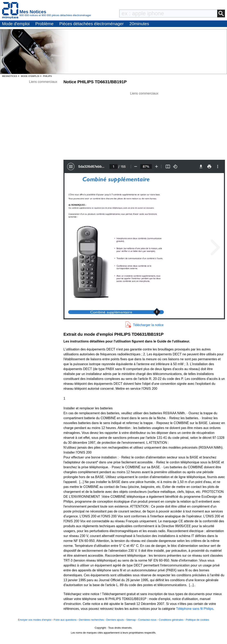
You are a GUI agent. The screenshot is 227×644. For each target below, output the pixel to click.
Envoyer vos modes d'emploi (35, 620)
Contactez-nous (147, 620)
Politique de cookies (197, 620)
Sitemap (131, 620)
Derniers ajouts (115, 620)
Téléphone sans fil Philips (195, 609)
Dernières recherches (91, 620)
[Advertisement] (144, 125)
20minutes (139, 24)
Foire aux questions (65, 620)
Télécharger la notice (148, 325)
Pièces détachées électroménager (91, 24)
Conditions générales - (172, 620)
